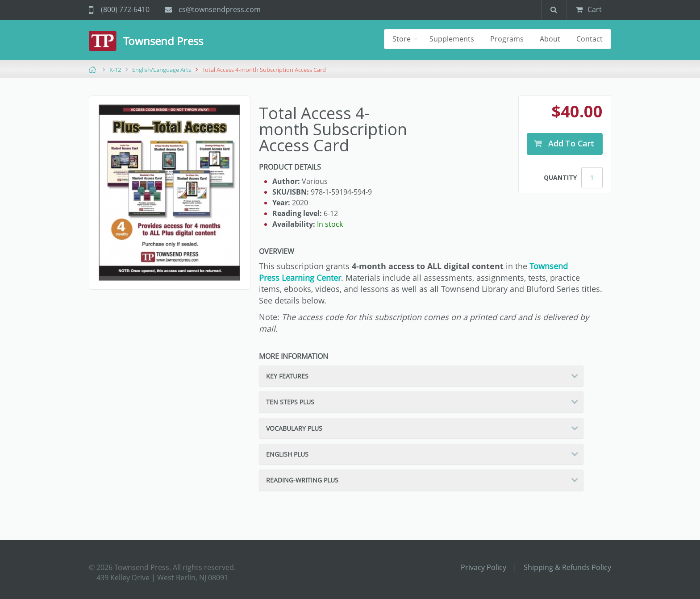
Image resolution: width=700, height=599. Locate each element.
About (550, 39)
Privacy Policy (483, 567)
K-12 (115, 70)
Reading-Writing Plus (302, 480)
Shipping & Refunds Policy (567, 567)
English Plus (287, 454)
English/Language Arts (162, 70)
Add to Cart (570, 143)
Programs (507, 39)
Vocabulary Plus (294, 428)
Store (402, 39)
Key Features (287, 376)
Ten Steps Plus (290, 402)
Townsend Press (163, 41)
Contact (590, 39)
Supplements (452, 39)
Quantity (560, 177)
